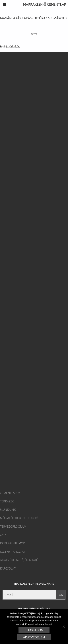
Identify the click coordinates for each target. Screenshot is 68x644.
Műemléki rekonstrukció (19, 518)
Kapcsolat (8, 569)
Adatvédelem (34, 637)
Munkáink (8, 510)
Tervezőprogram (13, 527)
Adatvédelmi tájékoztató (19, 560)
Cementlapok (10, 493)
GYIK (3, 535)
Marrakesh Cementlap (42, 4)
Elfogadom (34, 630)
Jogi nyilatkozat (13, 552)
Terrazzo (7, 502)
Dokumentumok (13, 543)
